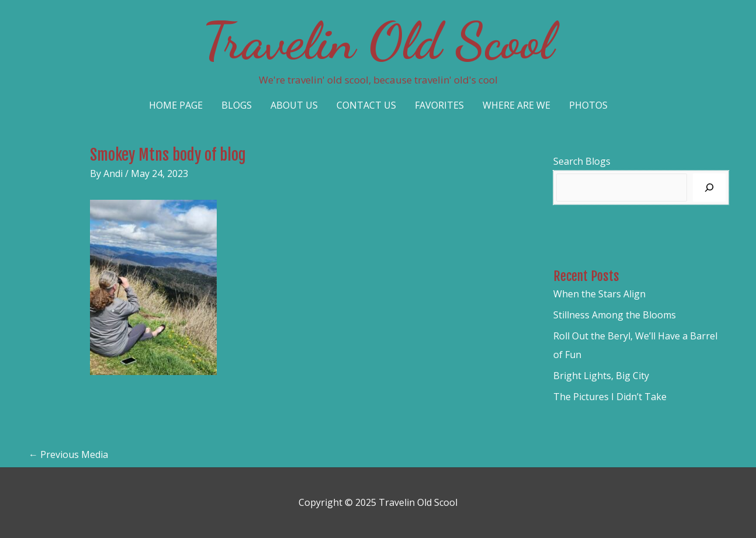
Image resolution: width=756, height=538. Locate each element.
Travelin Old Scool (378, 41)
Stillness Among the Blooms (615, 315)
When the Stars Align (599, 294)
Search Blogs (582, 161)
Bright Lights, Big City (601, 376)
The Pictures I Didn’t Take (610, 397)
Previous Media (68, 454)
